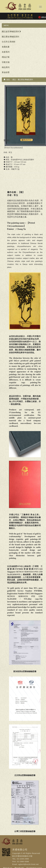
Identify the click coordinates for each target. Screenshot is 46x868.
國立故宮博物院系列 (11, 32)
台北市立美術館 (9, 42)
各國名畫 (6, 47)
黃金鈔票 (6, 72)
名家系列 (6, 52)
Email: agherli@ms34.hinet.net (25, 864)
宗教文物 (6, 62)
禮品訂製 (6, 57)
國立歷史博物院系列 (10, 37)
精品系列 (6, 67)
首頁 (7, 80)
